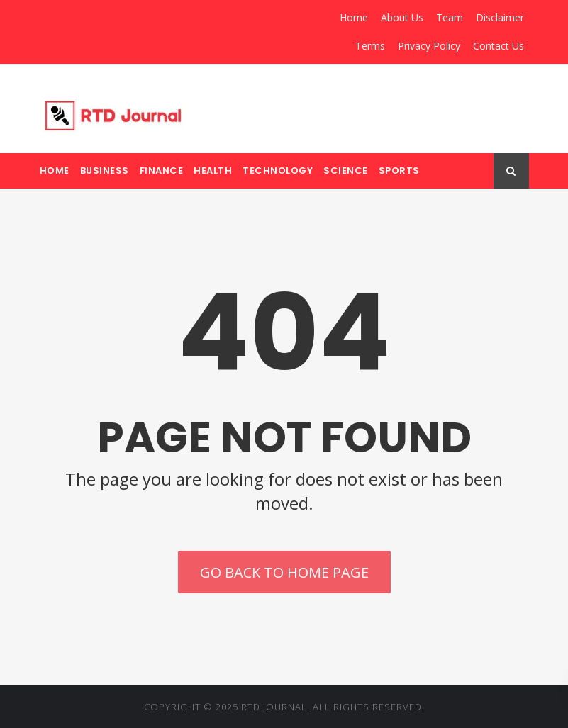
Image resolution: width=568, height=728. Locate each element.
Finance (162, 170)
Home (354, 17)
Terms (370, 46)
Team (450, 17)
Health (213, 170)
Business (105, 170)
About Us (402, 17)
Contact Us (499, 46)
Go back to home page (284, 572)
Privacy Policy (429, 46)
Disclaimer (500, 17)
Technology (278, 170)
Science (346, 170)
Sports (399, 170)
